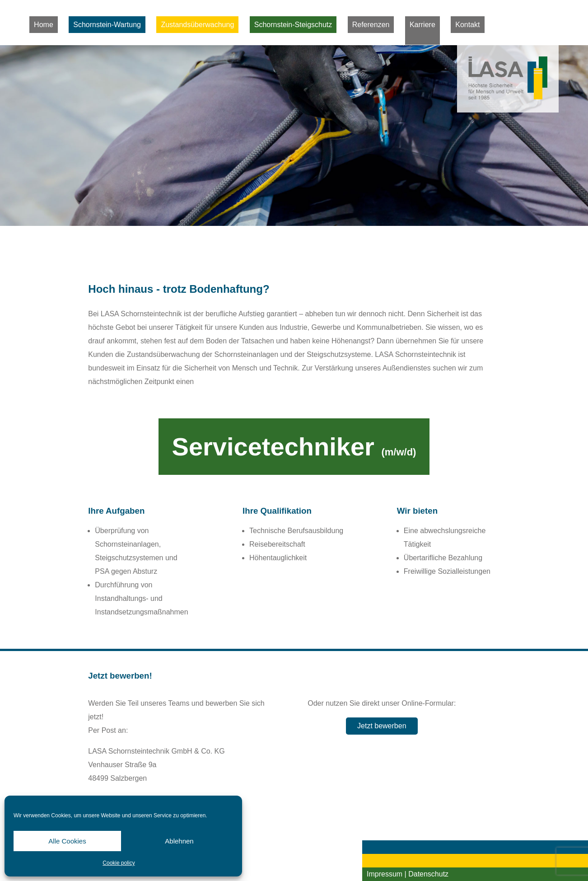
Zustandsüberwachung (197, 25)
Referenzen (371, 25)
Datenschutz (428, 874)
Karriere (422, 25)
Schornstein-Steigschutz (293, 25)
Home (44, 25)
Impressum (385, 874)
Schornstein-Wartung (107, 25)
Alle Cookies (67, 841)
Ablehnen (179, 841)
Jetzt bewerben (382, 726)
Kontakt (467, 25)
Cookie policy (119, 863)
